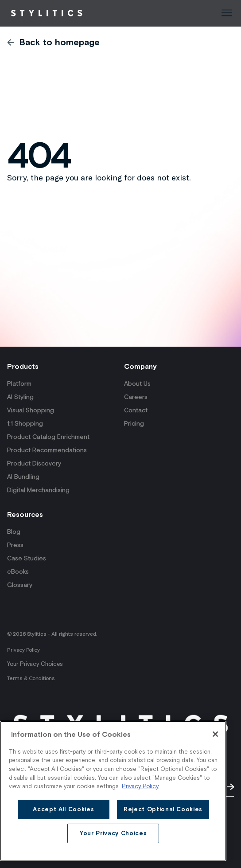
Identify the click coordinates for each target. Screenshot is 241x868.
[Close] (215, 734)
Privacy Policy (23, 650)
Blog (14, 532)
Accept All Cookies (63, 809)
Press (15, 545)
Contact (136, 410)
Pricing (134, 423)
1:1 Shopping (25, 423)
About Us (137, 383)
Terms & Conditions (31, 678)
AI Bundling (23, 477)
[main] (113, 791)
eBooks (18, 571)
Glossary (20, 585)
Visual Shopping (31, 410)
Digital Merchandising (38, 490)
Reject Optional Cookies (163, 809)
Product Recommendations (47, 450)
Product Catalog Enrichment (48, 437)
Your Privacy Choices (35, 664)
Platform (19, 383)
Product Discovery (34, 463)
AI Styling (20, 397)
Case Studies (27, 558)
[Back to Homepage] (47, 13)
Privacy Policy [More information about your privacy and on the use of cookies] (140, 786)
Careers (136, 397)
